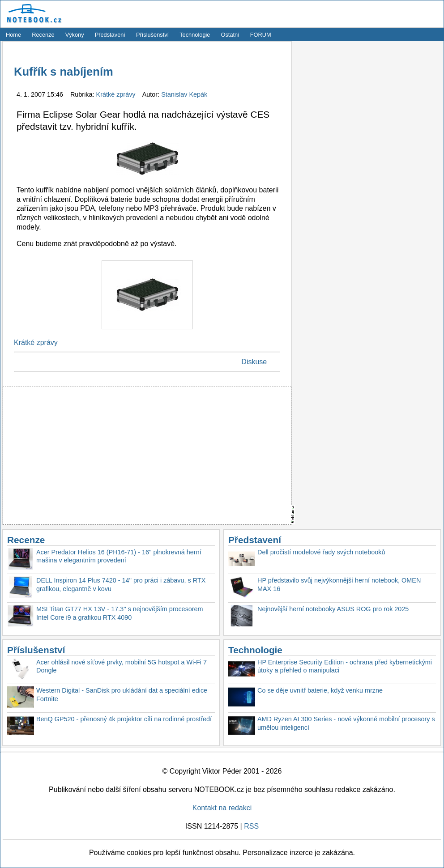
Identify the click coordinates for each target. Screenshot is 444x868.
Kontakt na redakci (222, 808)
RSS (251, 826)
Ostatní (230, 35)
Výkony (75, 35)
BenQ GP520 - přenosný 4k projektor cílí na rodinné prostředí (124, 719)
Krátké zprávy (117, 94)
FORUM (261, 35)
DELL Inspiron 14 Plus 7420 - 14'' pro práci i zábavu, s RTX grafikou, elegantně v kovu (121, 585)
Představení (110, 35)
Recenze (43, 35)
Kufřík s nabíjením (64, 72)
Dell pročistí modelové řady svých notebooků (321, 552)
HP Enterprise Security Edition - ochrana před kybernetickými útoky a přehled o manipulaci (345, 666)
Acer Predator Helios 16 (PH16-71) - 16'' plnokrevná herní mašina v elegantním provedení (119, 556)
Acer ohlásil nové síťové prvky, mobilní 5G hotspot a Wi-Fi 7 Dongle (122, 666)
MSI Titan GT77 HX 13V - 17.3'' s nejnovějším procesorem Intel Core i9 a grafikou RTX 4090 (120, 613)
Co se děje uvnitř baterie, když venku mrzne (320, 690)
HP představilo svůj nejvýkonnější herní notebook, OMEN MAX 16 (339, 585)
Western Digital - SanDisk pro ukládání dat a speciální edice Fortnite (122, 695)
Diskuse (254, 362)
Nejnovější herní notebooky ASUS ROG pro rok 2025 (333, 609)
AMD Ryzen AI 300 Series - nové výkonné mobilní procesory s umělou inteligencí (346, 723)
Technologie (195, 35)
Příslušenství (152, 35)
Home (13, 35)
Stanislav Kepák (184, 94)
